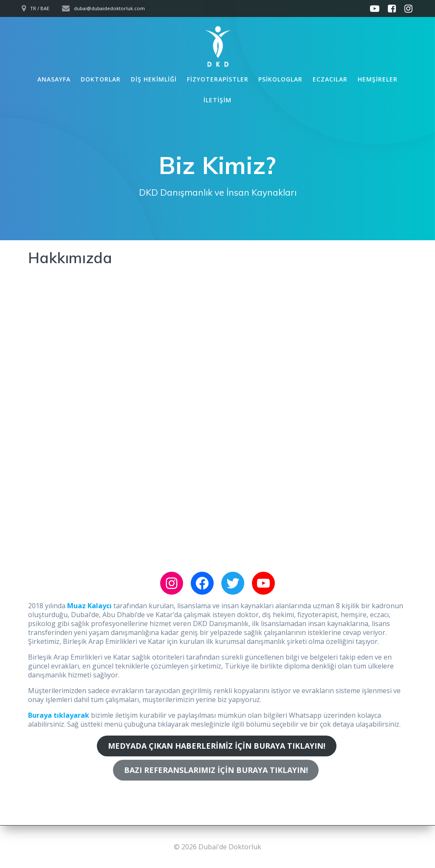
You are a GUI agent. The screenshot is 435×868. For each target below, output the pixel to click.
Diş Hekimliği (154, 79)
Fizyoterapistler (218, 79)
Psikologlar (280, 79)
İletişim (217, 100)
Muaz (77, 606)
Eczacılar (330, 79)
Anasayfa (54, 79)
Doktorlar (101, 79)
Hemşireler (378, 79)
